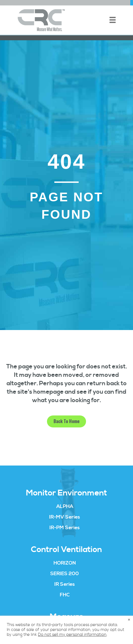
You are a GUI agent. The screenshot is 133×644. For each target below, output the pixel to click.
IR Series (65, 584)
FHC (65, 595)
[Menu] (113, 20)
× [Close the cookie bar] (129, 620)
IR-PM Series (65, 528)
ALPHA (65, 506)
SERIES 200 (65, 574)
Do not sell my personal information (72, 635)
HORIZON (65, 563)
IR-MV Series (65, 517)
